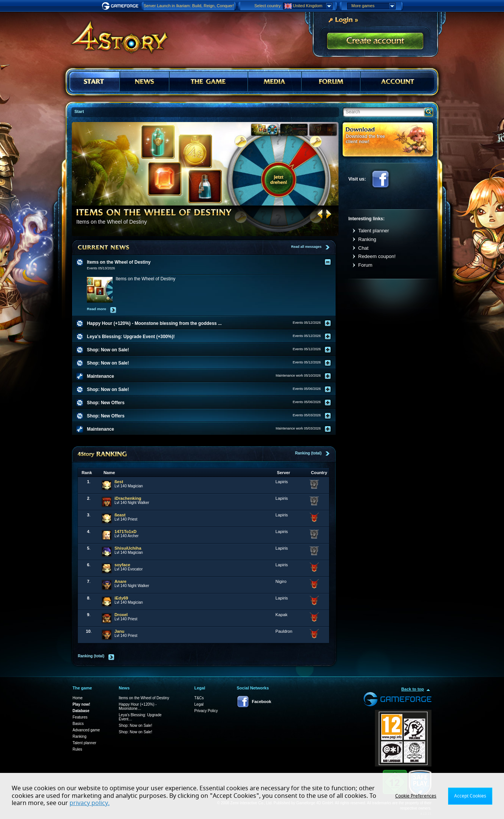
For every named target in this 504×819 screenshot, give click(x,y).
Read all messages (306, 247)
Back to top (413, 689)
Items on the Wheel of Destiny (144, 698)
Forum (365, 265)
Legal (199, 704)
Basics (78, 724)
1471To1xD (125, 532)
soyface (122, 565)
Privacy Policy (206, 711)
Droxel (121, 615)
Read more (97, 309)
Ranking (367, 239)
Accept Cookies (470, 796)
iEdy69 (121, 598)
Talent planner (374, 231)
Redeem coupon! (377, 256)
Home (78, 698)
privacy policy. (90, 803)
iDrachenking (128, 498)
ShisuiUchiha (128, 548)
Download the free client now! (365, 139)
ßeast (120, 515)
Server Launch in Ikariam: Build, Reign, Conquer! (189, 6)
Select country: (268, 6)
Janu (119, 631)
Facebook (380, 179)
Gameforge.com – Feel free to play (121, 6)
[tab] (209, 262)
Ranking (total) (308, 453)
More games (373, 6)
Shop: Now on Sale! (135, 726)
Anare (121, 581)
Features (80, 717)
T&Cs (199, 698)
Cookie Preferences (416, 796)
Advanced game (86, 730)
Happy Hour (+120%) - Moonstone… (138, 706)
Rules (77, 749)
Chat (363, 248)
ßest (119, 482)
